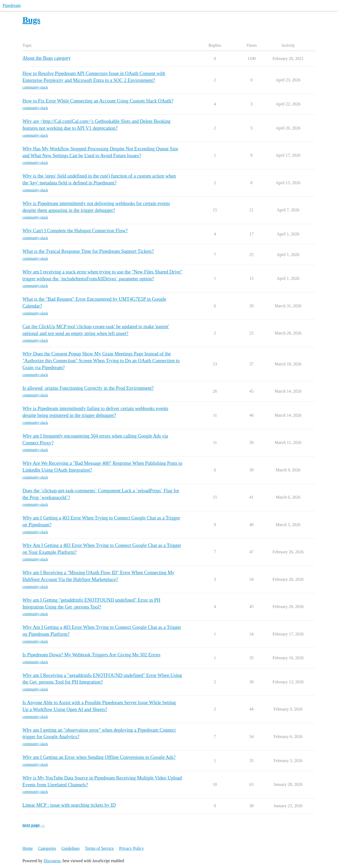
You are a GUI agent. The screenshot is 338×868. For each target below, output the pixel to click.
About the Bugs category (47, 58)
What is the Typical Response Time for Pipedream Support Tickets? (88, 251)
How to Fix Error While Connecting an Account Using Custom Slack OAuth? (98, 101)
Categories (47, 848)
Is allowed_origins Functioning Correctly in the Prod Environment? (88, 388)
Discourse (52, 861)
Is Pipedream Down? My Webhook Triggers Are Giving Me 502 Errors (91, 655)
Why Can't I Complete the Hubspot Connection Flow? (75, 231)
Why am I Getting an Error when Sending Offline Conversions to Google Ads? (99, 757)
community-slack (35, 87)
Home (28, 848)
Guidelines (71, 848)
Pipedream (12, 5)
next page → (34, 825)
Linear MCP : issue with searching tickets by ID (69, 805)
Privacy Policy (132, 848)
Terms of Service (99, 848)
